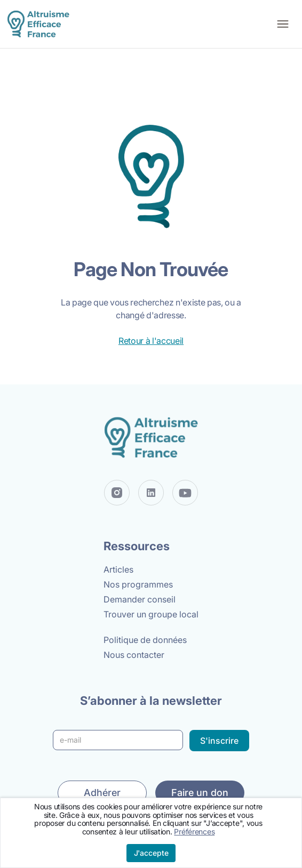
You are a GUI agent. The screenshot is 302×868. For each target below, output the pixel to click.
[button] (283, 24)
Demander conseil (140, 599)
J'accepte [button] (151, 853)
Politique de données (145, 640)
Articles (118, 569)
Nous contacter (134, 655)
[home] (38, 24)
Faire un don (200, 793)
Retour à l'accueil (151, 341)
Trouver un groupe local (151, 614)
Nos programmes (138, 584)
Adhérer (102, 793)
